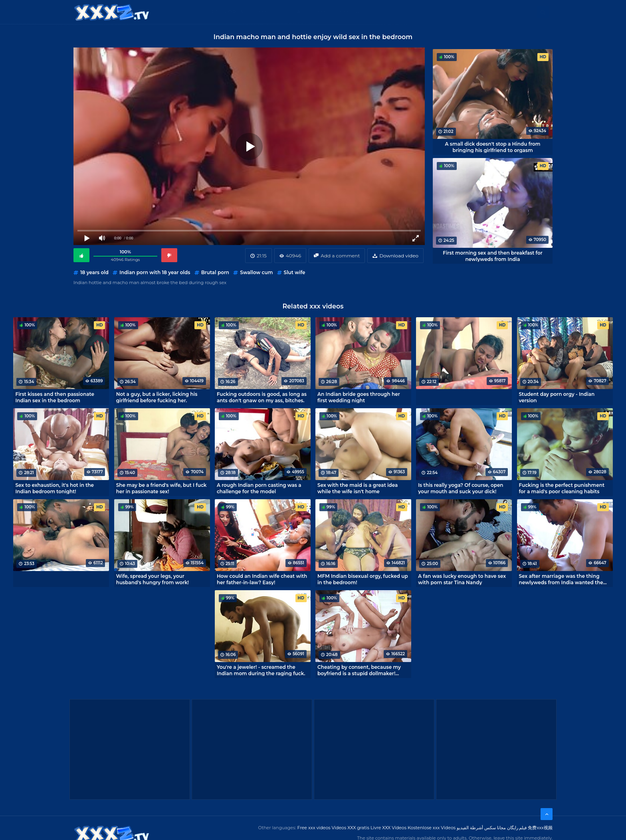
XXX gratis (354, 12)
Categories (228, 12)
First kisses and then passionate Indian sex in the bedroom (54, 397)
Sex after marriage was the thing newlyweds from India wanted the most (561, 579)
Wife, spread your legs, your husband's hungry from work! (153, 579)
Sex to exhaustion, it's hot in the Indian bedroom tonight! (54, 488)
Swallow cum (256, 272)
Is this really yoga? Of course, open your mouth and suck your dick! (461, 488)
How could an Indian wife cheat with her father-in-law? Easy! (262, 579)
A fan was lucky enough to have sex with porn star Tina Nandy (462, 579)
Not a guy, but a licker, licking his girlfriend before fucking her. (157, 397)
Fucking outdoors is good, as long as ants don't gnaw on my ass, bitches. (262, 397)
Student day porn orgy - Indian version (557, 397)
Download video (399, 256)
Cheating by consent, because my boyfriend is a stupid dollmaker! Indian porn (359, 670)
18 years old (94, 272)
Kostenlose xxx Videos (432, 828)
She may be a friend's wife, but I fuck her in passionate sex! (161, 488)
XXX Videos (273, 12)
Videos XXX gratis (351, 828)
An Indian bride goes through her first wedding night (359, 397)
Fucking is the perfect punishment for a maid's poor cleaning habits (562, 488)
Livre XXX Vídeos (388, 828)
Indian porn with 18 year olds (155, 272)
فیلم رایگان (517, 828)
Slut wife (295, 272)
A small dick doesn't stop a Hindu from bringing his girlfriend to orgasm (493, 147)
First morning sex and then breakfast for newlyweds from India (492, 256)
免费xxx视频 (540, 828)
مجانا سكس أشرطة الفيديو (481, 828)
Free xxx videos (314, 828)
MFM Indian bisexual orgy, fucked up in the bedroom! (363, 579)
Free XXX (314, 12)
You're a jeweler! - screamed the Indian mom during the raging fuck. (261, 670)
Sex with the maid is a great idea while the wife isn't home (358, 488)
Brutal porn (215, 272)
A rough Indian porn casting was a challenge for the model (259, 488)
